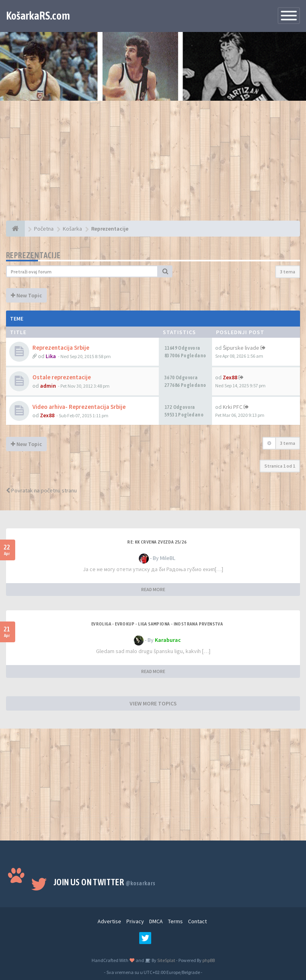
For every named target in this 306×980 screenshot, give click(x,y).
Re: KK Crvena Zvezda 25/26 (157, 542)
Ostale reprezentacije (62, 377)
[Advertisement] (153, 165)
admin (48, 386)
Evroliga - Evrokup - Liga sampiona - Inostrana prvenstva (157, 624)
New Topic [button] (26, 295)
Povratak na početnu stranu (41, 490)
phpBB (209, 960)
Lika (51, 356)
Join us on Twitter (105, 882)
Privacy (135, 921)
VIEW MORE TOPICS (153, 703)
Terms (175, 921)
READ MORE (153, 589)
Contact (197, 921)
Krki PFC (233, 407)
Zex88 (230, 377)
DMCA (156, 921)
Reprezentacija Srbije (61, 348)
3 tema (288, 272)
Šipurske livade (241, 348)
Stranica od (280, 466)
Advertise (109, 921)
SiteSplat (166, 960)
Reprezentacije (33, 255)
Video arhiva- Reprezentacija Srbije (79, 407)
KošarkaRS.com (38, 16)
